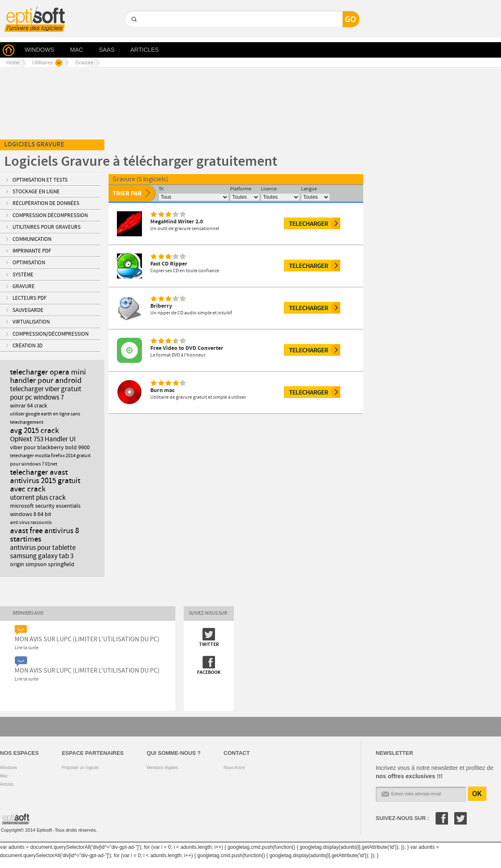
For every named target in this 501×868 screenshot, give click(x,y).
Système (23, 275)
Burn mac (163, 390)
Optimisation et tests (40, 180)
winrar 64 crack (29, 406)
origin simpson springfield (42, 564)
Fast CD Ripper (169, 264)
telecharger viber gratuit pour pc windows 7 (46, 393)
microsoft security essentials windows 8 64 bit (45, 510)
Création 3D (28, 346)
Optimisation (29, 263)
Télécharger (312, 223)
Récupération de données (46, 203)
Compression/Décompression (51, 334)
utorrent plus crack (38, 498)
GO (133, 34)
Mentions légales (162, 768)
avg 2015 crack (34, 431)
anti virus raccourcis (31, 523)
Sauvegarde (28, 310)
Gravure (24, 286)
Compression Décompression (50, 215)
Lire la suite (27, 648)
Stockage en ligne (36, 192)
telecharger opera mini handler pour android (48, 376)
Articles (7, 784)
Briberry (161, 306)
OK (477, 794)
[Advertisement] (156, 77)
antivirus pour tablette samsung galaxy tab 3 (43, 552)
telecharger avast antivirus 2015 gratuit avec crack (45, 481)
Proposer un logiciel (80, 768)
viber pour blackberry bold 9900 (50, 448)
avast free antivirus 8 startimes (44, 535)
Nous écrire (234, 768)
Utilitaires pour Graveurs (47, 227)
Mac (4, 776)
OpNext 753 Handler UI (43, 439)
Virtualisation (31, 322)
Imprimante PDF (32, 251)
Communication (32, 239)
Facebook (442, 818)
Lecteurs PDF (29, 298)
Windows (9, 768)
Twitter (461, 818)
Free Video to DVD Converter (187, 348)
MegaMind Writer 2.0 (177, 221)
